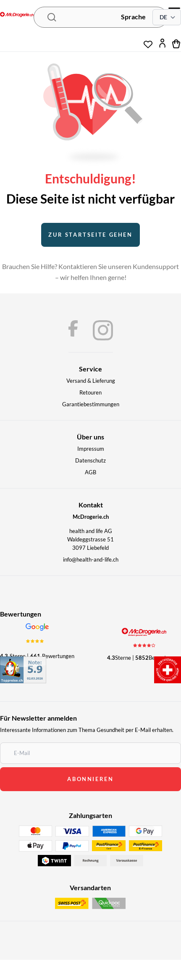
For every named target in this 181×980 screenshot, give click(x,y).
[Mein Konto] (162, 43)
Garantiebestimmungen (91, 404)
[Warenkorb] (177, 43)
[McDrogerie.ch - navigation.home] (17, 15)
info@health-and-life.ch (91, 559)
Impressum (91, 449)
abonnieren (90, 779)
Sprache (133, 17)
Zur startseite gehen (90, 235)
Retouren (90, 392)
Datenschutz (90, 460)
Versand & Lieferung (91, 381)
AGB (90, 472)
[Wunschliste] (148, 41)
